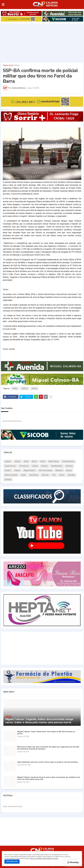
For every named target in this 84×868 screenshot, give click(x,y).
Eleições (44, 466)
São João (45, 475)
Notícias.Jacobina (11, 475)
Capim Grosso (10, 466)
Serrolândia (34, 475)
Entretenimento (57, 466)
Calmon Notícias (68, 461)
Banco (34, 461)
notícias (24, 388)
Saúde (23, 475)
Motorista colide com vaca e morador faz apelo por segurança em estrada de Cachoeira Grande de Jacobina (48, 748)
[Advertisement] (42, 42)
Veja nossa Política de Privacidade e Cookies (44, 859)
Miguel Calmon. (30, 470)
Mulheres (59, 470)
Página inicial (8, 65)
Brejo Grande (54, 461)
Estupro (8, 470)
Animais (8, 461)
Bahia (17, 65)
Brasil (43, 461)
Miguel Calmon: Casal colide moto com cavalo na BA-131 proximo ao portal (46, 733)
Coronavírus (24, 466)
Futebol (17, 470)
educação (71, 475)
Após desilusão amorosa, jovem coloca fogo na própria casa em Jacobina (48, 762)
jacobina (8, 479)
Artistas (17, 461)
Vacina (62, 475)
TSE (54, 475)
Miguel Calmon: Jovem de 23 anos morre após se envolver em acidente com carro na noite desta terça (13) (49, 778)
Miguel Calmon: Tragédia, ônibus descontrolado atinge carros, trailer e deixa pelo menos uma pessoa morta (39, 721)
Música (69, 470)
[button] (3, 5)
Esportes (69, 466)
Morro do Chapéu (45, 470)
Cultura (35, 466)
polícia (34, 388)
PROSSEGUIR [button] (12, 861)
